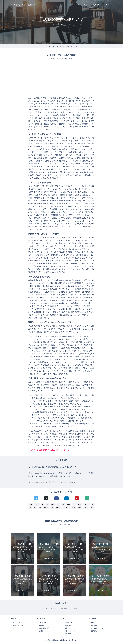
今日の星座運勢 (44, 628)
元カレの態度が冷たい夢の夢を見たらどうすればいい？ (53, 482)
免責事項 (94, 625)
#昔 (43, 504)
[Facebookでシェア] (56, 498)
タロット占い (65, 608)
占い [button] (107, 5)
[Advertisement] (61, 80)
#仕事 (31, 504)
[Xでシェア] (46, 498)
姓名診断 (68, 634)
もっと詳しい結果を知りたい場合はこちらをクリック (50, 450)
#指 (47, 504)
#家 (63, 504)
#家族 (69, 504)
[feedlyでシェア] (87, 498)
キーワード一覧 (18, 625)
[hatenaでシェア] (67, 498)
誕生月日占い (43, 623)
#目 (74, 504)
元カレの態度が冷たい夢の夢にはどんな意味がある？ (52, 467)
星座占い (76, 608)
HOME (78, 5)
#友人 (80, 504)
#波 (30, 508)
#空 (35, 508)
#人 (52, 508)
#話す (86, 508)
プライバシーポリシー (98, 628)
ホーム (48, 46)
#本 (40, 508)
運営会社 (94, 631)
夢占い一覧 (17, 623)
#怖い (80, 508)
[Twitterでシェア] (36, 498)
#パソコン (66, 508)
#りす (74, 508)
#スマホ (46, 508)
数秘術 (41, 631)
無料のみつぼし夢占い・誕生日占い (23, 5)
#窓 (93, 504)
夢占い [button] (86, 5)
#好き (92, 508)
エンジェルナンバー (50, 608)
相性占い (68, 628)
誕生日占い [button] (97, 5)
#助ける (58, 508)
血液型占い (69, 625)
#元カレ (87, 504)
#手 (58, 504)
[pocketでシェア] (77, 498)
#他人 (53, 504)
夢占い (55, 46)
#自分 (37, 504)
